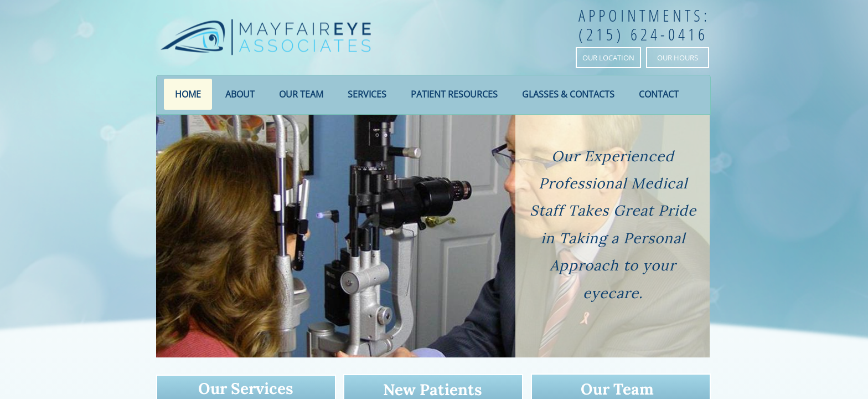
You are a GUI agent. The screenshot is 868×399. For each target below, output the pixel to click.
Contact (659, 94)
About (240, 94)
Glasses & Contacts (568, 94)
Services (367, 94)
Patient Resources (454, 94)
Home (188, 94)
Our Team (301, 94)
